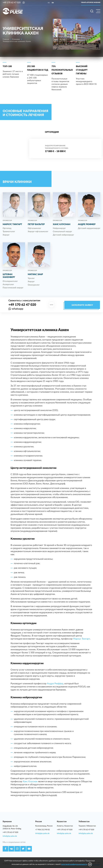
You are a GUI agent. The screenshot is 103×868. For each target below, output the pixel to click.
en (53, 3)
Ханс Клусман (30, 781)
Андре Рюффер (55, 684)
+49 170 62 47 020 (12, 3)
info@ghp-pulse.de (10, 836)
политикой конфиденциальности (74, 864)
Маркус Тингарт (81, 639)
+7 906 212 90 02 (43, 830)
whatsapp (18, 309)
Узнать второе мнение (91, 2)
